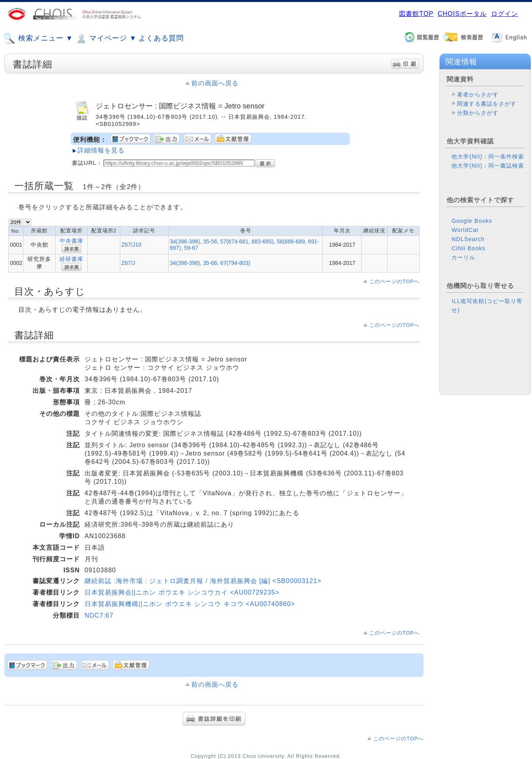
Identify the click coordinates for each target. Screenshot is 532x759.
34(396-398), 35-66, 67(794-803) (210, 263)
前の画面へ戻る (215, 83)
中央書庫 (71, 241)
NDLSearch (468, 239)
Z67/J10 (131, 245)
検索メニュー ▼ (38, 39)
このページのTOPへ (394, 281)
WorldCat (465, 230)
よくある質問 (161, 38)
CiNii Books (468, 248)
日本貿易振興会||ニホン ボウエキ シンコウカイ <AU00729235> (182, 592)
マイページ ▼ (106, 39)
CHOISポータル (462, 14)
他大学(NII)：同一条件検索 (488, 156)
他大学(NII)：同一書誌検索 (488, 166)
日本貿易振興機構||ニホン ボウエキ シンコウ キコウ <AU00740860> (190, 604)
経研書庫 (71, 259)
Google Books (472, 221)
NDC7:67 (99, 615)
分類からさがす (478, 113)
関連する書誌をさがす (487, 104)
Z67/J (128, 263)
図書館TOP (416, 14)
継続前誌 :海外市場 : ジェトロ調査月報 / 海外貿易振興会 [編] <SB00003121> (203, 581)
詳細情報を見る (101, 150)
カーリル (463, 257)
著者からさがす (478, 95)
